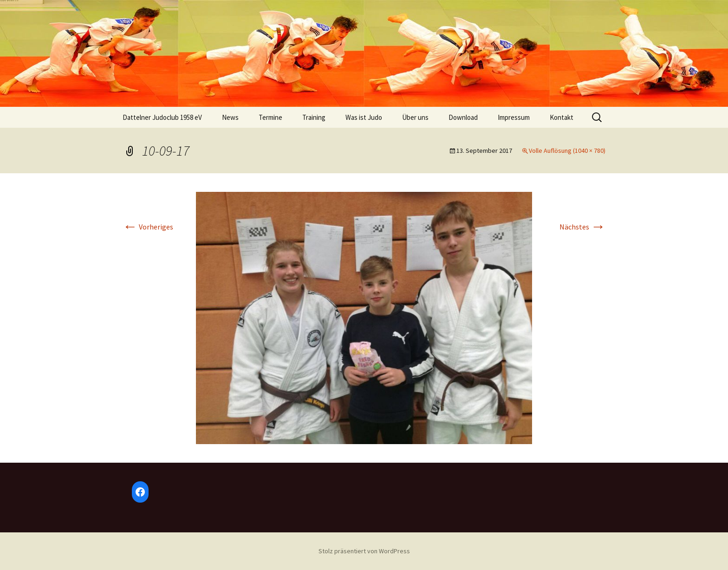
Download (463, 117)
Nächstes (582, 227)
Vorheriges (148, 227)
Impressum (514, 117)
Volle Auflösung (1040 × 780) (567, 151)
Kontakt (562, 117)
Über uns (415, 117)
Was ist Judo (364, 117)
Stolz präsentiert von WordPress (364, 551)
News (230, 117)
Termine (270, 117)
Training (314, 117)
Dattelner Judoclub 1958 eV (162, 117)
